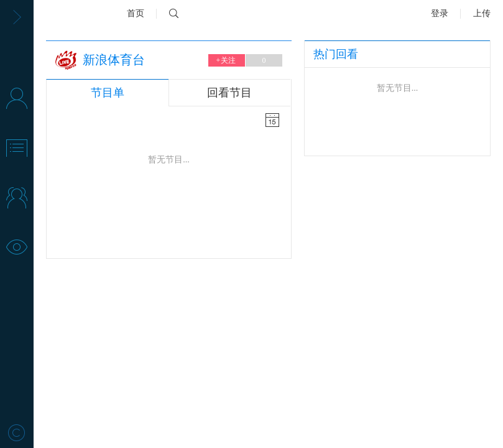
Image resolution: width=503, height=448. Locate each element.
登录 (440, 13)
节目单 (108, 93)
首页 (136, 13)
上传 (482, 13)
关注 (226, 60)
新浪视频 (77, 14)
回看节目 (229, 93)
